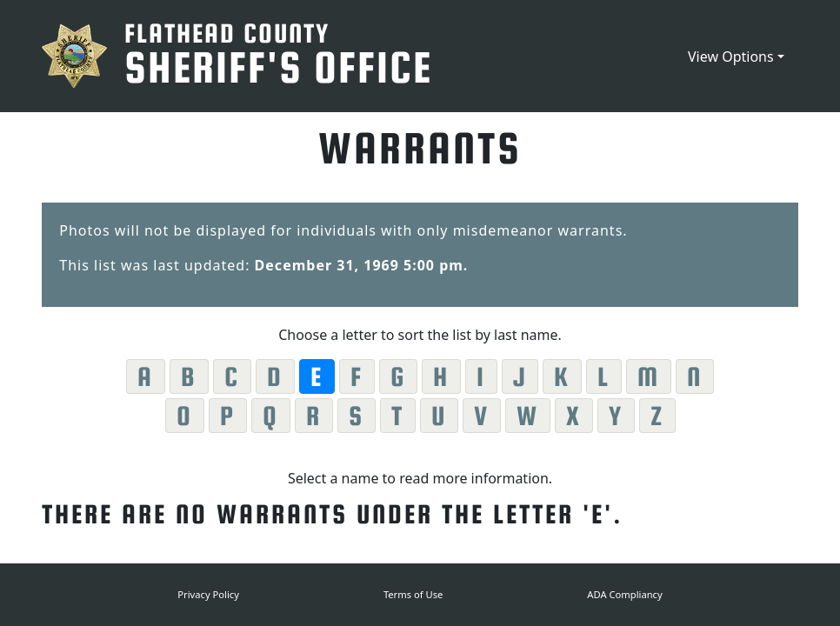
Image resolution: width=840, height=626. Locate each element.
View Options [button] (731, 57)
